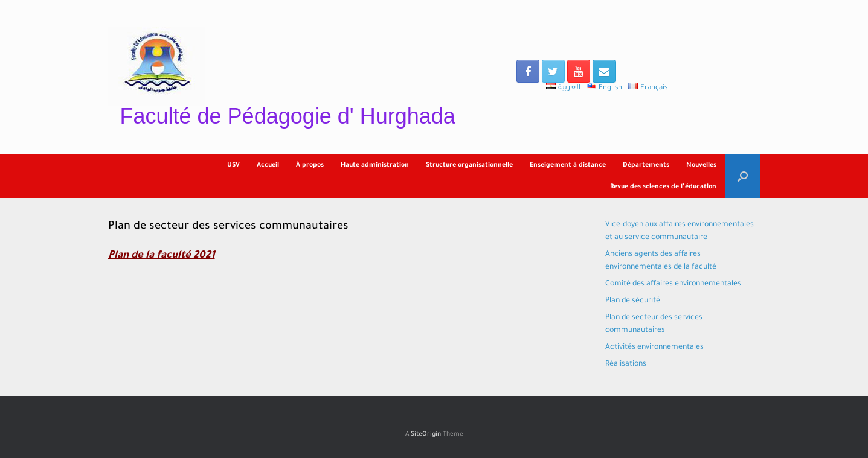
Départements (646, 165)
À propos (310, 165)
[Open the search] (743, 176)
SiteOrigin (426, 435)
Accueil (268, 165)
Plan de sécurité (633, 301)
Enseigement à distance (568, 165)
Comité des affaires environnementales (673, 284)
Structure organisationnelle (469, 165)
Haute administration (375, 165)
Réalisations (626, 364)
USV (233, 165)
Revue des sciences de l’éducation (663, 187)
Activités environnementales (654, 348)
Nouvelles (701, 165)
